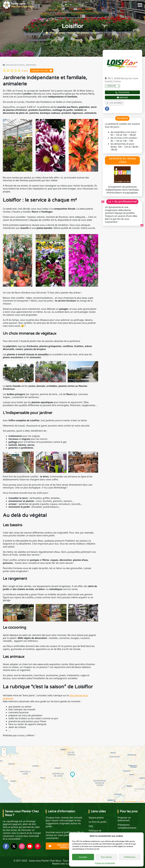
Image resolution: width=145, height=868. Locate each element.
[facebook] (107, 109)
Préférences (130, 857)
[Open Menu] (140, 5)
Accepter (83, 857)
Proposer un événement (124, 819)
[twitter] (14, 846)
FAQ (91, 826)
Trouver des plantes (78, 33)
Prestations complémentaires (127, 826)
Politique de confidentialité (105, 863)
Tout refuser (106, 857)
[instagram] (22, 846)
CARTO (141, 802)
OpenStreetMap (130, 802)
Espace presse (96, 818)
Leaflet (117, 802)
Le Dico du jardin (98, 822)
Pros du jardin (58, 33)
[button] (72, 774)
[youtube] (30, 846)
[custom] (38, 846)
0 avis (25, 71)
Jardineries (31, 65)
